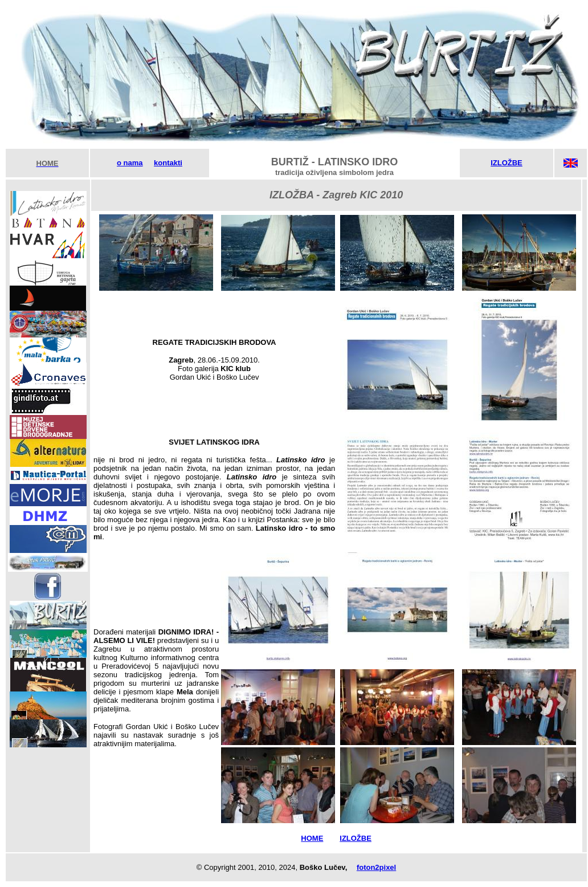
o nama (130, 163)
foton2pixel (376, 867)
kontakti (168, 163)
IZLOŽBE (507, 163)
